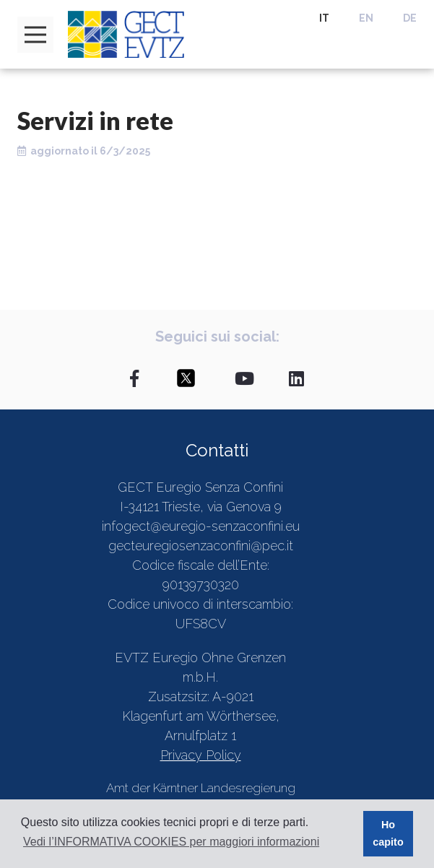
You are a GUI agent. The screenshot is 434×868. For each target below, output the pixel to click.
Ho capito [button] (388, 833)
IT (324, 18)
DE (410, 18)
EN (366, 18)
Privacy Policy (201, 755)
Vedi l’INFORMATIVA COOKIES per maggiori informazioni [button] (171, 842)
